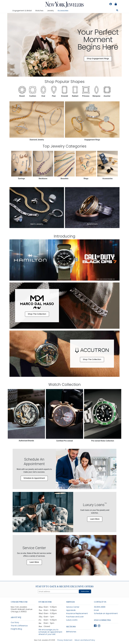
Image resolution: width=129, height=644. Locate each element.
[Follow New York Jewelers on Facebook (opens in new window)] (95, 626)
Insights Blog (16, 629)
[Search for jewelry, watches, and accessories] (117, 11)
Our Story (15, 622)
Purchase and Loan (75, 617)
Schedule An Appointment (34, 478)
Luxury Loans (72, 620)
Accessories (63, 11)
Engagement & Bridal (23, 11)
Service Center (73, 607)
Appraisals (71, 610)
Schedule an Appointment (106, 613)
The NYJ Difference (19, 626)
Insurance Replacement (77, 613)
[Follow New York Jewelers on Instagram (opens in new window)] (99, 626)
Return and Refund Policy (85, 640)
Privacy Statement (65, 640)
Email (96, 610)
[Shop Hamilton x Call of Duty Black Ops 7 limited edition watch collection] (64, 260)
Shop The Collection (37, 314)
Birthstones (71, 632)
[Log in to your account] (111, 4)
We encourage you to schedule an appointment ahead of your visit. (50, 632)
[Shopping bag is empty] (116, 4)
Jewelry (51, 11)
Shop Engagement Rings (98, 59)
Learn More (95, 519)
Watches (40, 11)
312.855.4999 (100, 607)
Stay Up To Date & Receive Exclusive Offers (64, 587)
